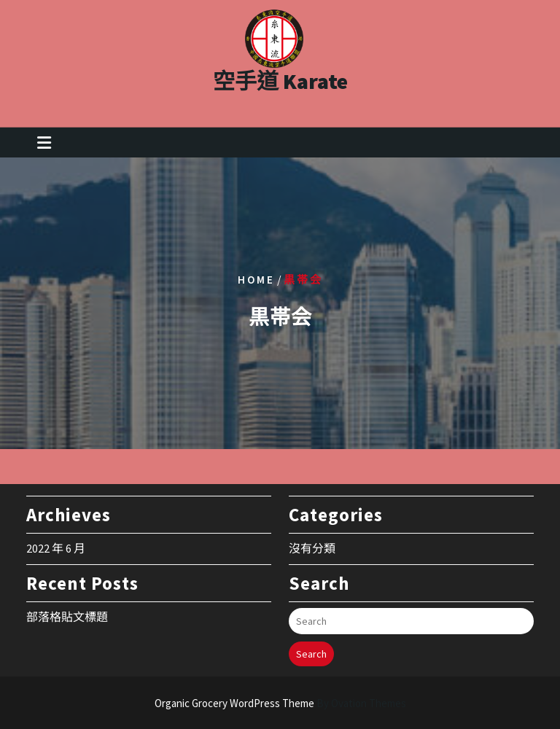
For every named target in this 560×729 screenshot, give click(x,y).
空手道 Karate (280, 77)
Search (311, 648)
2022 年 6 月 (56, 542)
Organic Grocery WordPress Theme (280, 703)
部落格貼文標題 (67, 611)
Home (256, 280)
